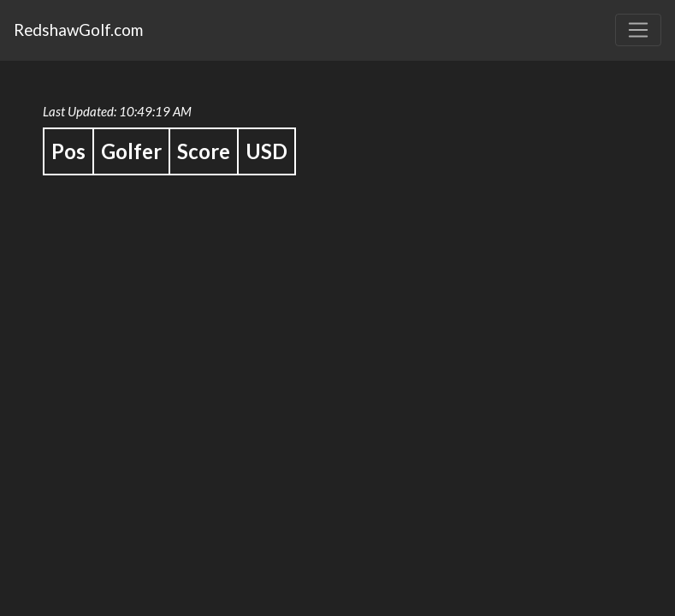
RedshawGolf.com (78, 30)
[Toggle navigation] (638, 30)
